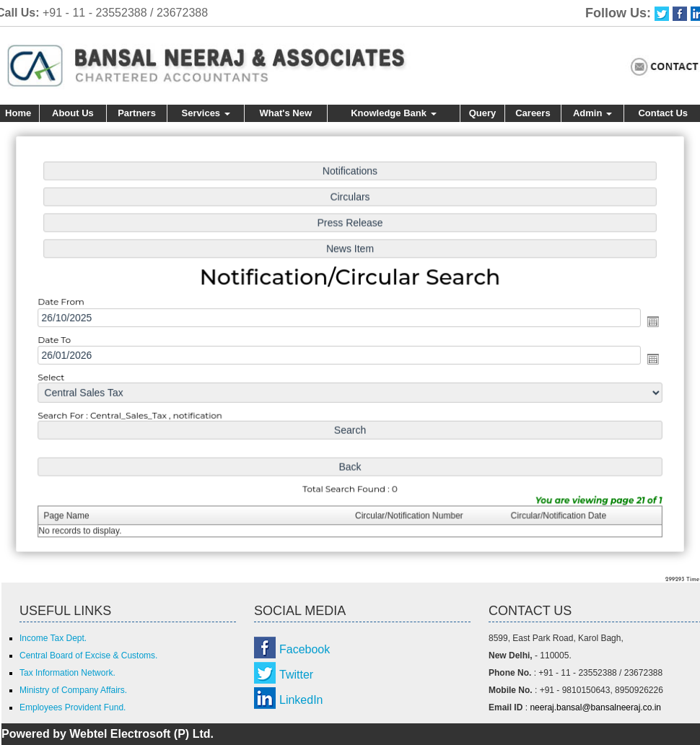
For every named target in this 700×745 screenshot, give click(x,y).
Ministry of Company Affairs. (73, 690)
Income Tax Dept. (53, 638)
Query (483, 113)
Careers (533, 113)
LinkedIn (301, 700)
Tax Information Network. (67, 673)
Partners (137, 113)
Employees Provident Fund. (73, 707)
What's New (286, 113)
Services (206, 113)
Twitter (296, 675)
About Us (73, 113)
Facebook (305, 649)
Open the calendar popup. (647, 322)
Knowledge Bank (393, 113)
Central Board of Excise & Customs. (88, 655)
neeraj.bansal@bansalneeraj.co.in (595, 707)
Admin (592, 113)
